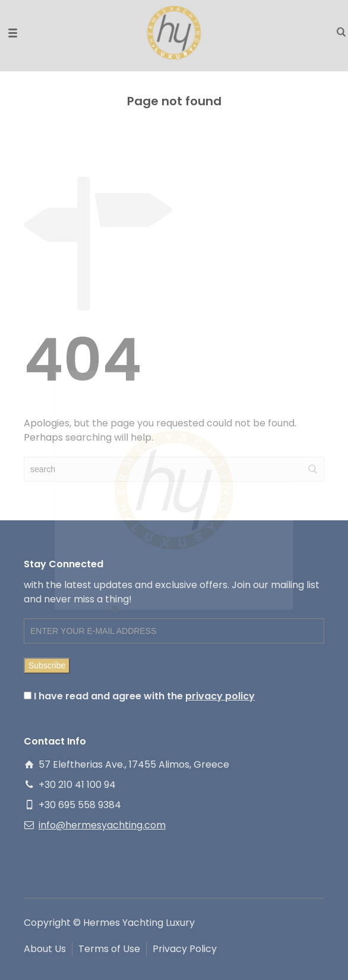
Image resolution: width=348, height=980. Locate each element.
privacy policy (220, 696)
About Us (45, 949)
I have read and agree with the (139, 696)
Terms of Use (109, 949)
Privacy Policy (185, 949)
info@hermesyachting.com (102, 825)
